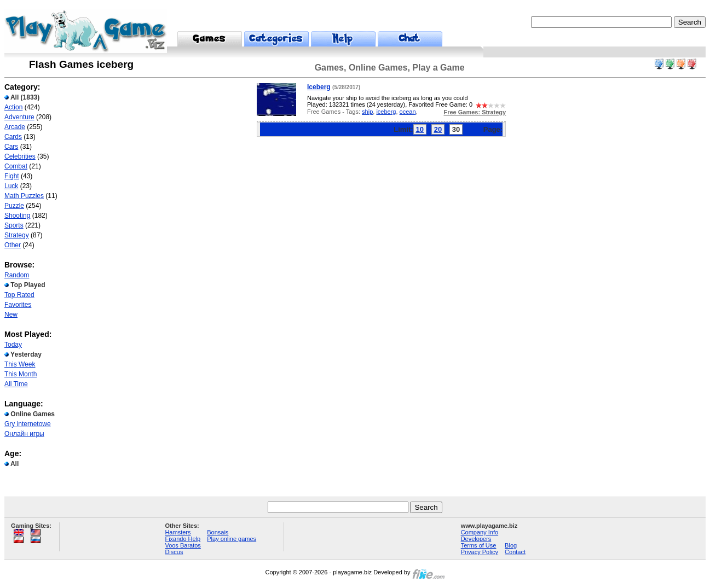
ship (367, 112)
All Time (16, 384)
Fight (12, 176)
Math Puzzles (24, 196)
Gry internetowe (28, 424)
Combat (16, 166)
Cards (13, 137)
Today (13, 345)
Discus (174, 552)
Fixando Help (183, 539)
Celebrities (20, 156)
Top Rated (19, 295)
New (11, 315)
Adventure (19, 117)
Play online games (232, 539)
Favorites (18, 305)
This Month (21, 374)
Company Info (480, 532)
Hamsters (178, 532)
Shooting (17, 216)
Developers (476, 539)
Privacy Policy (480, 552)
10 (420, 129)
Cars (11, 147)
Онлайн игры (24, 434)
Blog (511, 545)
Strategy (17, 235)
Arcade (15, 127)
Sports (14, 225)
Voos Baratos (183, 545)
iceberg (386, 112)
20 (438, 129)
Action (13, 107)
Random (17, 275)
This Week (20, 364)
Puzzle (14, 206)
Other (13, 245)
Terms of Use (479, 545)
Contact (515, 552)
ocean (408, 112)
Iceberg (319, 87)
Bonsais (218, 532)
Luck (11, 186)
